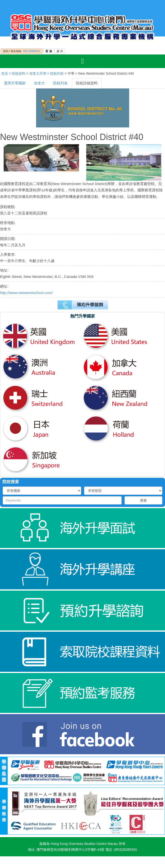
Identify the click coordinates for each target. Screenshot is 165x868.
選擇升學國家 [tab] (15, 83)
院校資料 (19, 73)
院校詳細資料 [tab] (87, 83)
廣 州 (60, 51)
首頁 (5, 73)
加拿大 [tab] (39, 83)
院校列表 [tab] (60, 83)
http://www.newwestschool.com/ (26, 293)
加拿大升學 (38, 73)
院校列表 (57, 73)
